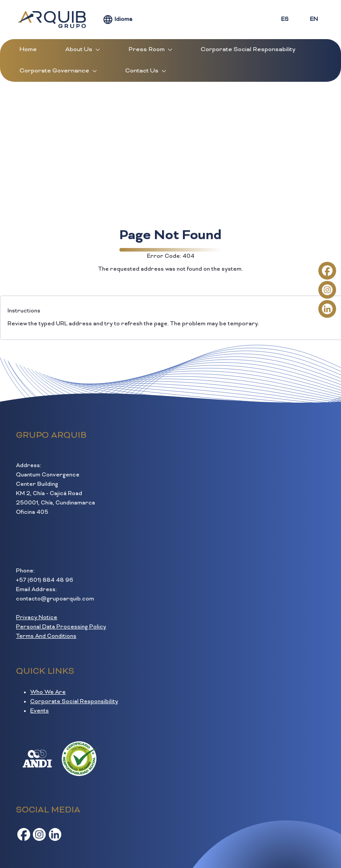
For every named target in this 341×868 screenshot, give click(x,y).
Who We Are (48, 692)
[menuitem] (28, 50)
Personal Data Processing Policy (61, 627)
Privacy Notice (37, 618)
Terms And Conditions (46, 636)
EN (314, 20)
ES (285, 20)
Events (40, 711)
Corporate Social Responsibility (74, 702)
